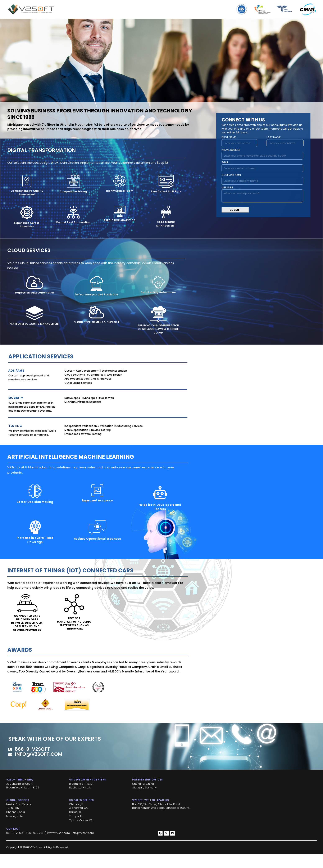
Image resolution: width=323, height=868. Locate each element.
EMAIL (225, 162)
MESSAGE (227, 187)
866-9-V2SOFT (16, 847)
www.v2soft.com (59, 847)
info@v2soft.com (83, 847)
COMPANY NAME (231, 175)
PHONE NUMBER (231, 150)
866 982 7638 (36, 847)
